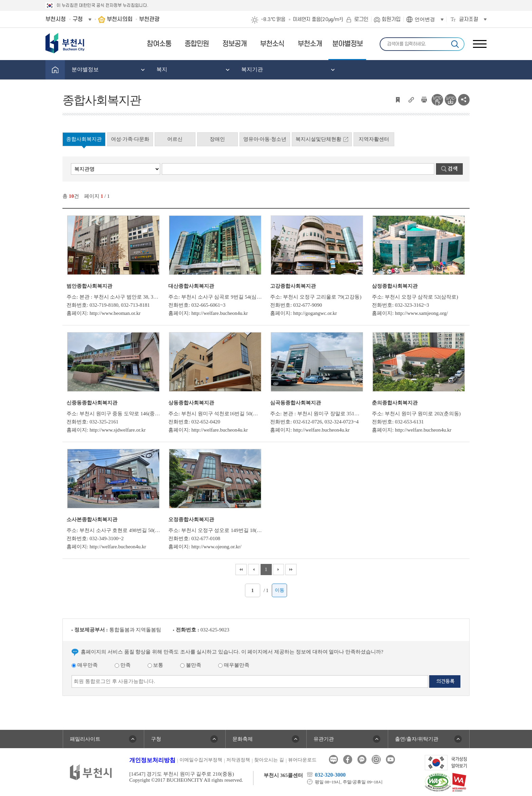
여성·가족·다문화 (130, 139)
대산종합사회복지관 (191, 286)
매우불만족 (234, 665)
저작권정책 (238, 760)
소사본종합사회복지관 (92, 519)
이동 (280, 590)
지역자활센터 (374, 139)
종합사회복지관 (84, 139)
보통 (156, 665)
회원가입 (391, 19)
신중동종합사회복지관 (92, 403)
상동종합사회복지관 (191, 403)
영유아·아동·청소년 (265, 139)
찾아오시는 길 (269, 760)
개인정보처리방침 (152, 760)
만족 (123, 665)
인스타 (376, 760)
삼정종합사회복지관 (395, 286)
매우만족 (85, 665)
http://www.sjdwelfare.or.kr (118, 430)
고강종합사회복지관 (293, 286)
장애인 (217, 139)
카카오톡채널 (362, 760)
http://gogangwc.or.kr (315, 313)
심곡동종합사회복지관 (296, 403)
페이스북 (348, 760)
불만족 (191, 665)
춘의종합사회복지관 (395, 403)
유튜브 (390, 760)
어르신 (175, 139)
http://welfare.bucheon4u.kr (220, 313)
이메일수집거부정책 (201, 760)
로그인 (361, 19)
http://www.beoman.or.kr (115, 313)
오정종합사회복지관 (191, 519)
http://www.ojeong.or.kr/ (216, 547)
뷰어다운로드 (302, 760)
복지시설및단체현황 (318, 139)
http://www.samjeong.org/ (421, 313)
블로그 (333, 760)
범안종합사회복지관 (89, 286)
